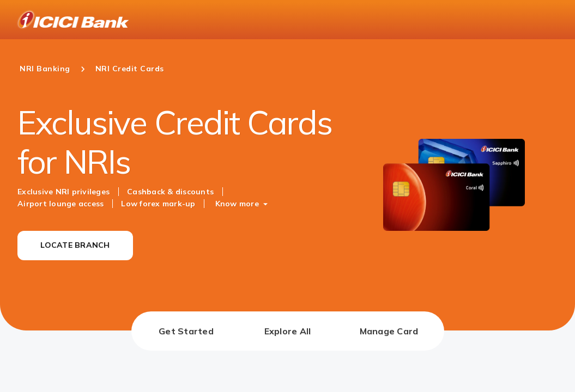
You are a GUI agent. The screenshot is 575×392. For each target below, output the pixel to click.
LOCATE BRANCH (75, 245)
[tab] (186, 331)
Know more (237, 204)
